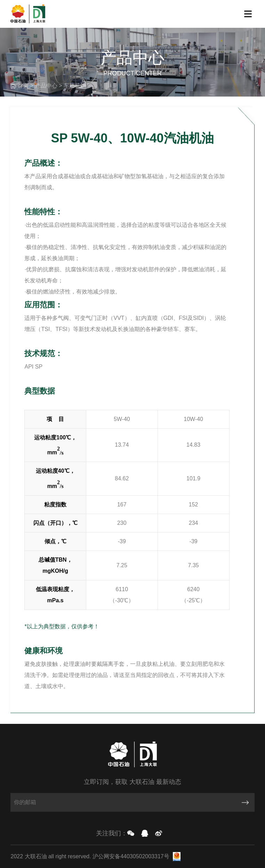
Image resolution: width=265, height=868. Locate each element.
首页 (23, 86)
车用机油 (75, 86)
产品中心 (46, 86)
